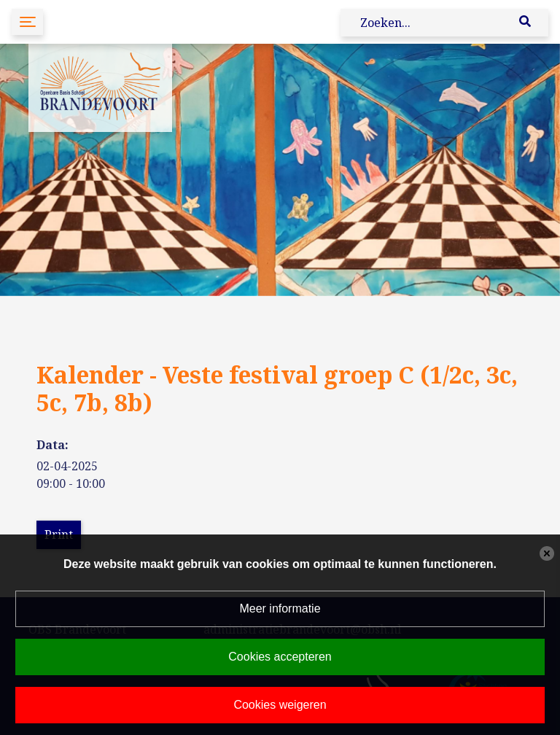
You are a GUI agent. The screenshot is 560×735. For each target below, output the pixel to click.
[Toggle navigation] (27, 22)
